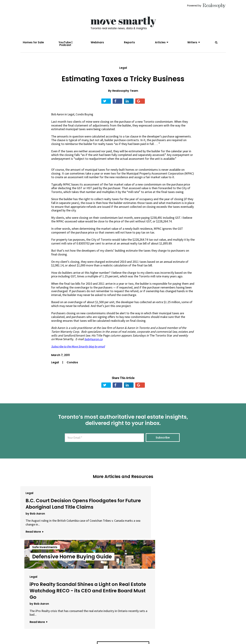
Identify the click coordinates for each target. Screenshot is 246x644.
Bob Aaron (58, 118)
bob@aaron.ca (94, 343)
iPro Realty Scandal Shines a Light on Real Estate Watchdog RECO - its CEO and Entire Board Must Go (189, 521)
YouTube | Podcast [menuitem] (65, 44)
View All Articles (123, 588)
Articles (160, 42)
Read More (34, 552)
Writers (192, 42)
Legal (123, 72)
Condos (72, 367)
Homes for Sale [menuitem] (33, 42)
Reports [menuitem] (129, 42)
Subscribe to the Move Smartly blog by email (81, 350)
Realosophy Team (125, 95)
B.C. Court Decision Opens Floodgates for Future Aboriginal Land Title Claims (53, 514)
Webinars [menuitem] (97, 42)
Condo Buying (86, 118)
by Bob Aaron (35, 530)
